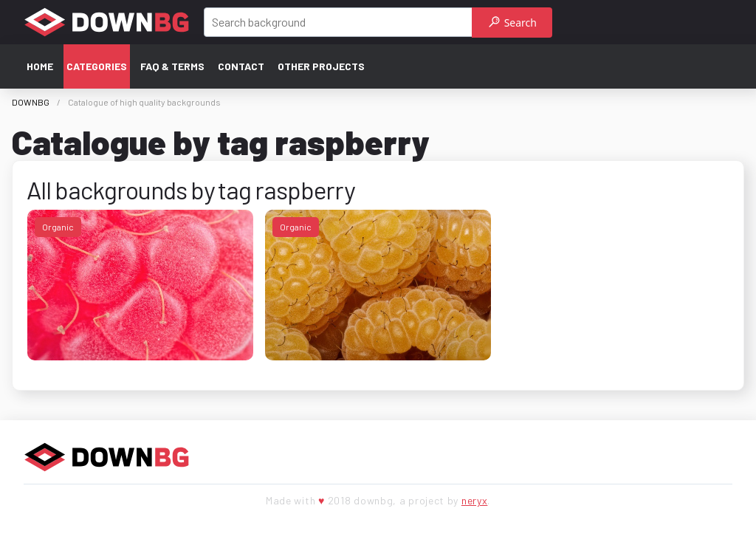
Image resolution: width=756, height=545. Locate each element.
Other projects (321, 66)
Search (513, 23)
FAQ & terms (172, 66)
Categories (97, 66)
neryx (475, 500)
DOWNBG (31, 102)
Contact (241, 66)
